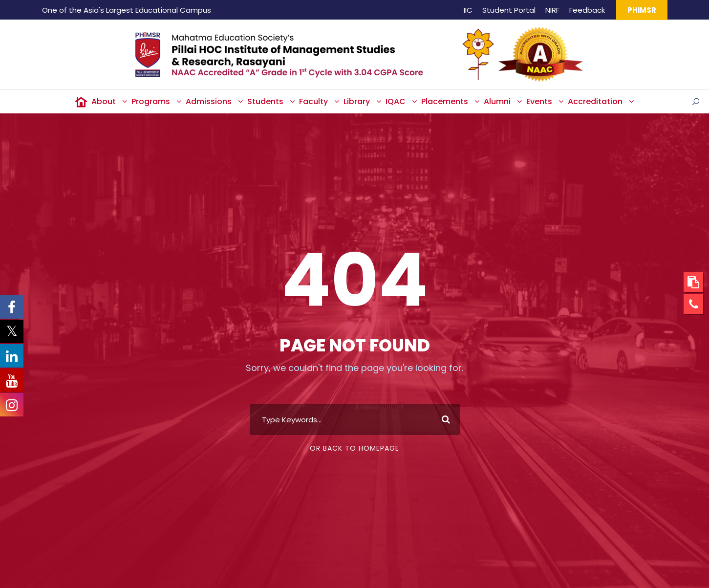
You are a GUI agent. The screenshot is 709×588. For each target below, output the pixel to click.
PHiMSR (642, 10)
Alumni (497, 101)
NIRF (552, 10)
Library (357, 101)
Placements (445, 101)
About (104, 101)
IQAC (396, 101)
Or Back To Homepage (354, 448)
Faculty (313, 101)
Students (265, 101)
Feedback (587, 10)
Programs (151, 101)
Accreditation (595, 101)
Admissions (209, 101)
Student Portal (509, 10)
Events (539, 101)
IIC (468, 10)
